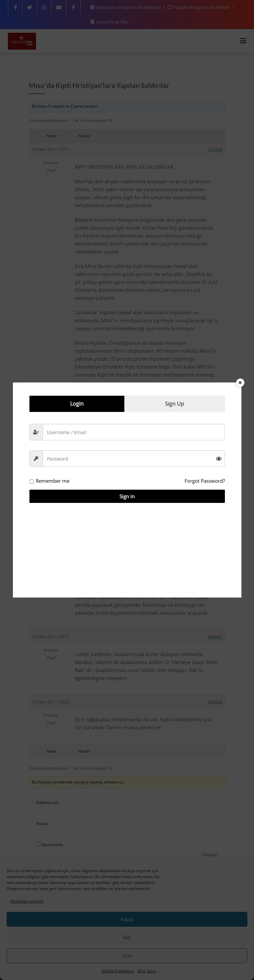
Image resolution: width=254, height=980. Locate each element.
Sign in (127, 496)
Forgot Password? (205, 481)
